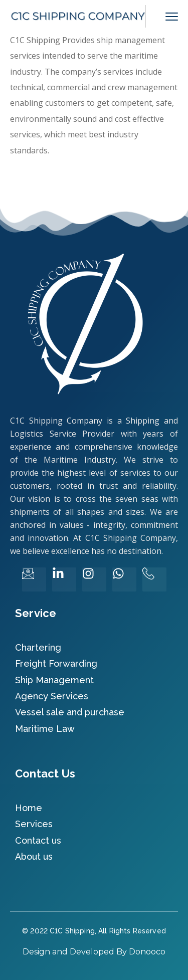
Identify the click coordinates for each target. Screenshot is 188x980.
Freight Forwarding (56, 663)
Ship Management (54, 680)
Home (29, 808)
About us (34, 856)
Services (34, 824)
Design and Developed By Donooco (94, 952)
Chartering (38, 647)
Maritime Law (45, 729)
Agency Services (52, 696)
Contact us (38, 840)
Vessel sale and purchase (70, 712)
